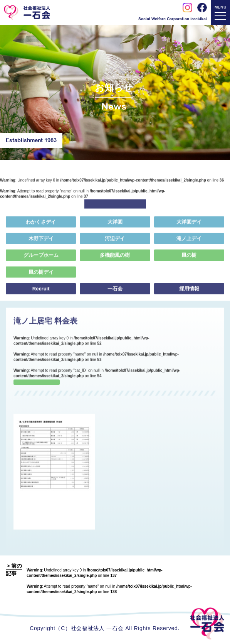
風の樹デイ (40, 275)
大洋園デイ (189, 226)
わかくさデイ (41, 226)
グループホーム (41, 259)
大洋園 (115, 226)
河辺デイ (115, 242)
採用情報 (189, 292)
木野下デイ (41, 242)
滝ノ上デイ (189, 242)
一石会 (115, 292)
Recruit (41, 292)
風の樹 (189, 259)
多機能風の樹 (115, 259)
